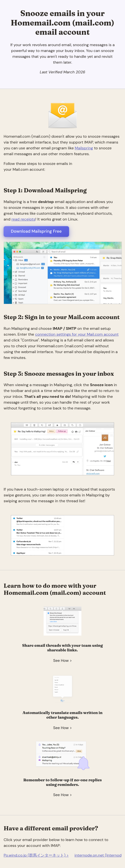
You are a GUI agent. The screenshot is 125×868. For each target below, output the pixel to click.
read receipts (23, 219)
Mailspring (84, 148)
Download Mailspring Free (36, 231)
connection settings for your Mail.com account (77, 334)
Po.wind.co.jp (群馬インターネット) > (36, 855)
